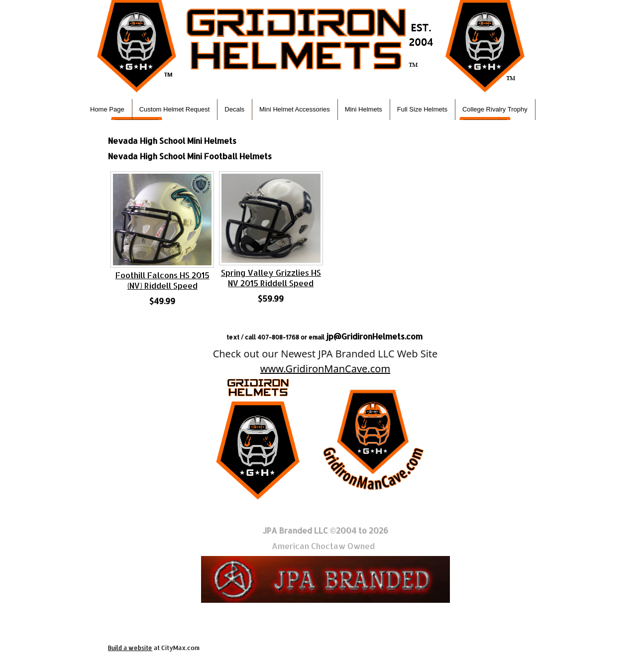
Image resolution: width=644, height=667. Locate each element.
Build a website (130, 648)
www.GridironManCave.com (325, 369)
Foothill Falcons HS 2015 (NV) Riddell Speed (162, 280)
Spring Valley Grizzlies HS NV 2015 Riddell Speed (271, 278)
